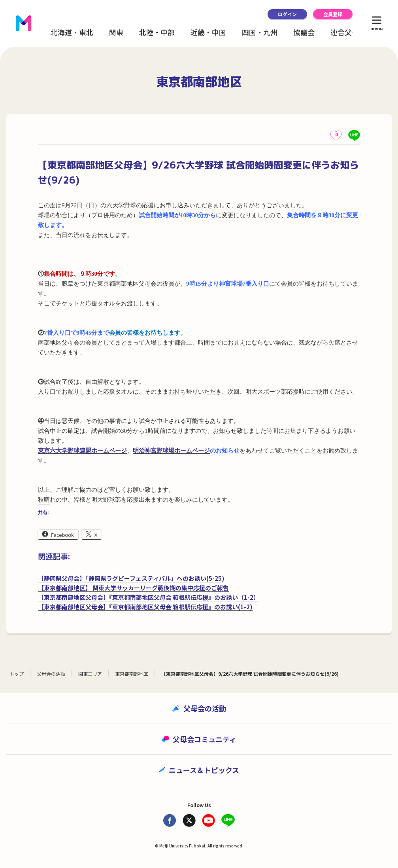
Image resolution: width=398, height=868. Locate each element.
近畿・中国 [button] (208, 32)
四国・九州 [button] (260, 32)
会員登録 (333, 14)
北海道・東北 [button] (72, 32)
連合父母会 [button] (348, 32)
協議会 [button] (304, 32)
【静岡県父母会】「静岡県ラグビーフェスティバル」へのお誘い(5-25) (131, 578)
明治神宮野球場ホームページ (171, 451)
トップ (17, 674)
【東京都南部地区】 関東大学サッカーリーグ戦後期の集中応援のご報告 (133, 588)
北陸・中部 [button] (157, 32)
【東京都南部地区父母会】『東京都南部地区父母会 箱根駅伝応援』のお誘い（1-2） (149, 597)
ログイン (287, 14)
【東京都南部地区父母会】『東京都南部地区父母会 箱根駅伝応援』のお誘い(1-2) (145, 607)
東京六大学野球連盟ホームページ (82, 451)
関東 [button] (116, 32)
